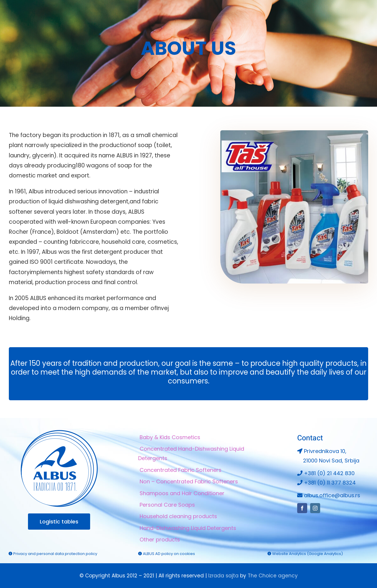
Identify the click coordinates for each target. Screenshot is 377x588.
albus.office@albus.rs (332, 495)
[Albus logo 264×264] (59, 433)
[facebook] (350, 17)
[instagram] (360, 17)
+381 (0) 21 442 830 (329, 473)
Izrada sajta (223, 576)
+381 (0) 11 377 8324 (330, 483)
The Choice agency (273, 576)
